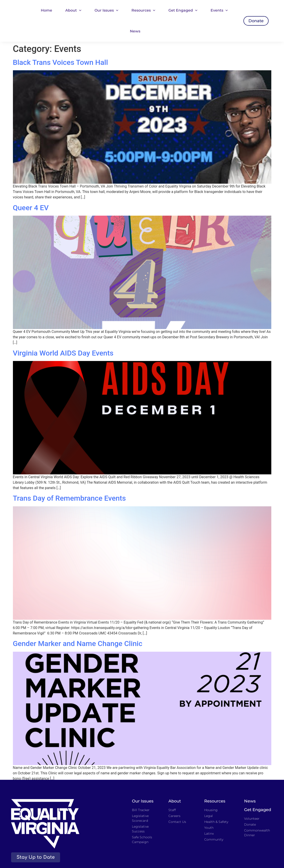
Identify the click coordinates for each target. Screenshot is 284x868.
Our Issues (106, 10)
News (135, 31)
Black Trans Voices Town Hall (61, 62)
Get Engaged (183, 10)
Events (219, 10)
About (73, 10)
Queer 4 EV (31, 208)
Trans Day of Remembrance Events (69, 498)
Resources (143, 10)
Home (46, 10)
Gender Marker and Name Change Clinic (78, 644)
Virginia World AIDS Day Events (63, 353)
